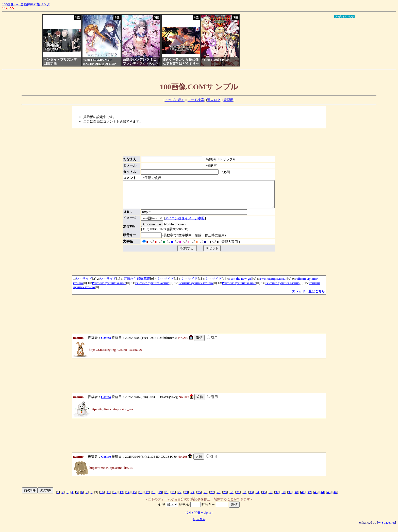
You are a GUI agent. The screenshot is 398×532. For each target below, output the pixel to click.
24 (193, 497)
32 (244, 497)
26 (205, 497)
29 (225, 497)
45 (329, 497)
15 (134, 497)
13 (121, 497)
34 (258, 497)
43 (316, 497)
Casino (106, 343)
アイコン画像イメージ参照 (178, 223)
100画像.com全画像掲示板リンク (26, 4)
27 (212, 497)
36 (270, 497)
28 (218, 497)
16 (141, 497)
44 (322, 497)
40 (296, 497)
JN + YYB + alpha (199, 518)
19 (160, 497)
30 (231, 497)
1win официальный (273, 284)
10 (102, 497)
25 (199, 497)
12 (115, 497)
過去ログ (214, 100)
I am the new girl (241, 284)
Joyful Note (199, 525)
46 (335, 497)
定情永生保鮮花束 (137, 284)
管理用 (228, 100)
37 (277, 497)
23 (186, 497)
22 (180, 497)
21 (173, 497)
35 (264, 497)
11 (108, 497)
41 (303, 497)
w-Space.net (387, 528)
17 (147, 497)
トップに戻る (175, 100)
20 (167, 497)
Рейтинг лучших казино (109, 288)
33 (251, 497)
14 (128, 497)
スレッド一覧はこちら (308, 297)
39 (290, 497)
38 (283, 497)
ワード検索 (196, 100)
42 (309, 497)
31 (238, 497)
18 (154, 497)
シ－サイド (84, 284)
